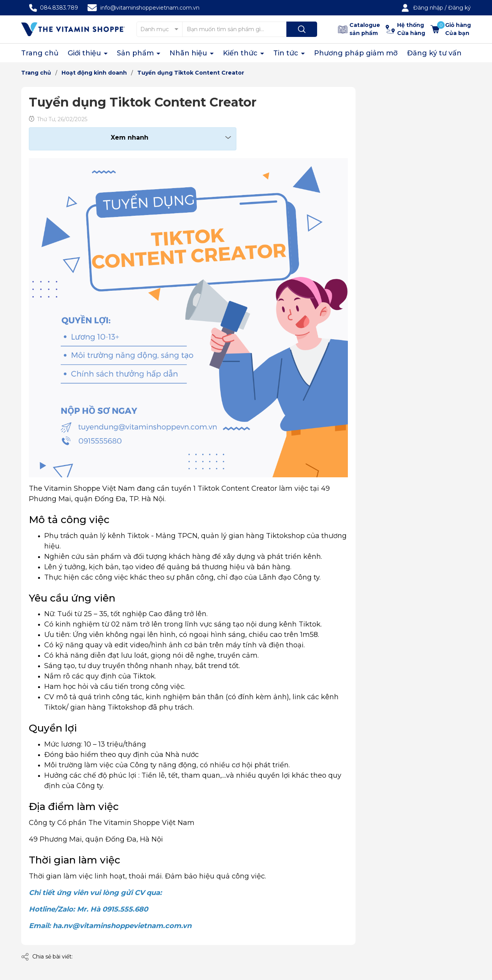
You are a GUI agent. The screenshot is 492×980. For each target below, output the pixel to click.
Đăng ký (460, 8)
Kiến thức (241, 53)
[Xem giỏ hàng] (451, 29)
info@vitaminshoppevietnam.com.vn (150, 8)
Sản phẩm (136, 53)
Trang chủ (40, 53)
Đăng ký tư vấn (434, 53)
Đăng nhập (428, 8)
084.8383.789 (59, 8)
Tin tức (287, 53)
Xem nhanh (130, 137)
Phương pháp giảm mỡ (356, 53)
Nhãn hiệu (189, 53)
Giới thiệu (85, 53)
